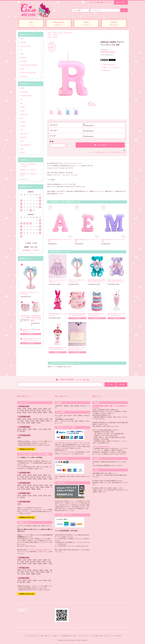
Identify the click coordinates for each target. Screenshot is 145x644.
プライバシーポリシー (84, 636)
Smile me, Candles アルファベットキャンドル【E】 (86, 240)
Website (86, 24)
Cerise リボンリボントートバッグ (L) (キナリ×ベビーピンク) (77, 349)
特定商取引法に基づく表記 (118, 152)
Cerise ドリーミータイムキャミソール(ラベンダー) (57, 281)
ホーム (26, 636)
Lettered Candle (68, 33)
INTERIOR (56, 35)
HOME (49, 33)
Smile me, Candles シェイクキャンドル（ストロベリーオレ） (116, 315)
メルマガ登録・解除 (98, 2)
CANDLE (55, 37)
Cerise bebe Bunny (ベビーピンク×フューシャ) (58, 315)
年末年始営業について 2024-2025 (31, 250)
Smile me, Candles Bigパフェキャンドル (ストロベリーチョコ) (57, 349)
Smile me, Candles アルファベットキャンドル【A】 (60, 240)
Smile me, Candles (58, 33)
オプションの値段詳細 (95, 152)
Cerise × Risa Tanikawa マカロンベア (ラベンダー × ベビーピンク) (116, 281)
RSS (115, 636)
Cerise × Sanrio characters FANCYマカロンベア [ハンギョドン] (97, 281)
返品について (106, 152)
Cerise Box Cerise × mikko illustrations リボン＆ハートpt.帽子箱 (36, 318)
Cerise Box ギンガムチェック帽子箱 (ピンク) (32, 330)
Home (31, 24)
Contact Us (114, 24)
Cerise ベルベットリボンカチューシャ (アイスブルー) (77, 281)
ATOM (119, 636)
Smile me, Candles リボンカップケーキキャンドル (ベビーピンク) (32, 340)
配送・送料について (47, 636)
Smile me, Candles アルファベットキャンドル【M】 (113, 240)
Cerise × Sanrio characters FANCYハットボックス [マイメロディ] (77, 315)
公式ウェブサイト (108, 636)
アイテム (120, 2)
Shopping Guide (59, 24)
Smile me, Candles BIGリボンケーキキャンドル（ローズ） (97, 315)
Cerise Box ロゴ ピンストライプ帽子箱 (25, 317)
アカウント (109, 2)
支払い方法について (34, 636)
